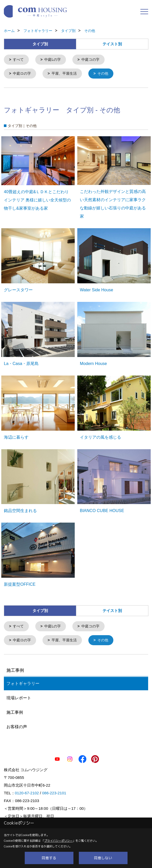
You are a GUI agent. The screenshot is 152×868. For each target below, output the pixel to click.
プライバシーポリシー (58, 841)
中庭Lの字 (53, 59)
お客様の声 (17, 726)
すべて (18, 59)
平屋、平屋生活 (64, 73)
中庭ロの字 (22, 73)
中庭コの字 (90, 59)
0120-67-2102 (27, 792)
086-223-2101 (54, 792)
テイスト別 (112, 44)
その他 (103, 73)
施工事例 (15, 711)
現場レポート (19, 697)
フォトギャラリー (23, 682)
